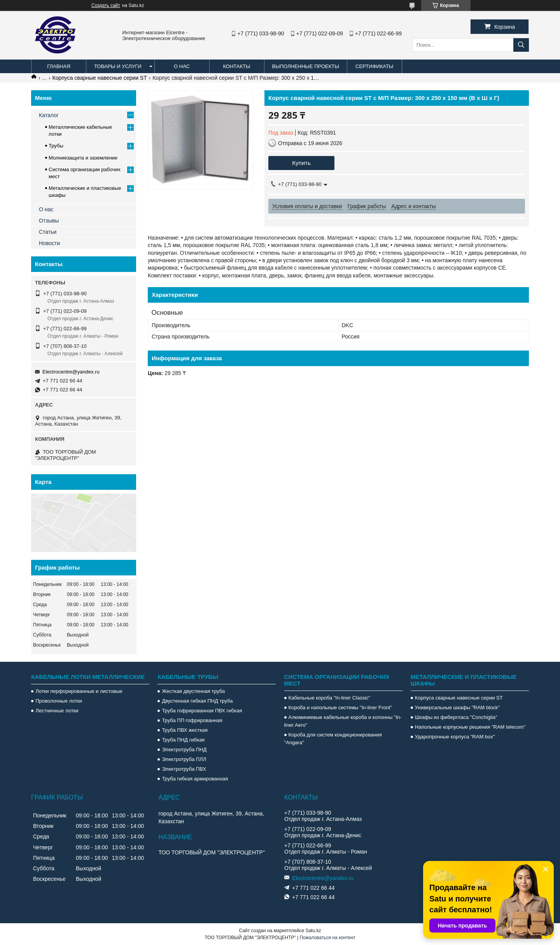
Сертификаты (374, 66)
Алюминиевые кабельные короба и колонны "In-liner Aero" (343, 721)
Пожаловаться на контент (327, 938)
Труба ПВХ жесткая (185, 730)
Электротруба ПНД (184, 750)
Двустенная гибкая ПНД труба (197, 701)
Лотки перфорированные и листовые (79, 691)
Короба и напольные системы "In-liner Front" (340, 707)
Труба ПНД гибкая (183, 740)
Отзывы (49, 221)
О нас (182, 66)
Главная (59, 66)
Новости (49, 243)
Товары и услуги (118, 66)
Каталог (49, 115)
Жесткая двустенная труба (193, 691)
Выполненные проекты (306, 66)
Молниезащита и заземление (83, 158)
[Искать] (521, 45)
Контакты (236, 66)
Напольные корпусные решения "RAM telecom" (470, 727)
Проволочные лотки (59, 701)
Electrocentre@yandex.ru (71, 372)
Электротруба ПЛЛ (184, 759)
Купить (301, 163)
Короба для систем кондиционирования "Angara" (333, 739)
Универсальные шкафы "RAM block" (457, 707)
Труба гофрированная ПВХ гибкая (202, 711)
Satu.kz (313, 931)
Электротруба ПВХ (184, 769)
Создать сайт (106, 5)
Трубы (56, 146)
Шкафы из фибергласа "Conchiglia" (456, 717)
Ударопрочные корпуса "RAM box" (455, 737)
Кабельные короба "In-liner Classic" (330, 698)
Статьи (48, 232)
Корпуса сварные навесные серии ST (100, 78)
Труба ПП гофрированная (192, 720)
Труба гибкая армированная (195, 779)
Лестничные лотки (57, 711)
